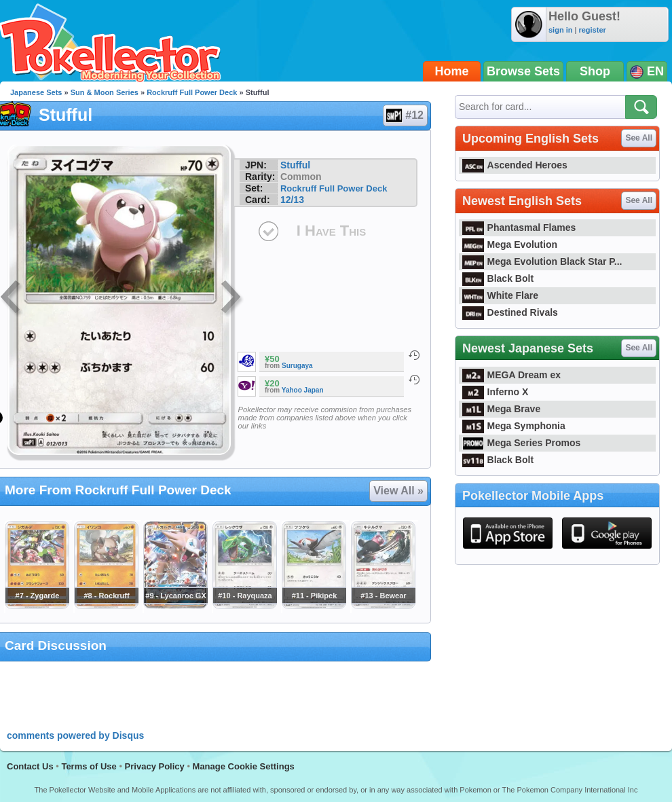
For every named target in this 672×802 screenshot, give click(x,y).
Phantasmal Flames (519, 227)
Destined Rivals (510, 312)
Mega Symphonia (514, 426)
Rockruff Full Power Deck (192, 92)
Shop (595, 71)
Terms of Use (89, 766)
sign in (560, 30)
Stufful (295, 165)
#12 (405, 115)
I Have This (331, 231)
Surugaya (297, 366)
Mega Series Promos (521, 443)
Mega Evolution (510, 244)
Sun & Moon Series (105, 92)
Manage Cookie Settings (244, 766)
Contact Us (30, 766)
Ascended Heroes (515, 165)
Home (452, 71)
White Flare (500, 295)
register (592, 30)
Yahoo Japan (303, 390)
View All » (398, 491)
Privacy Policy (155, 766)
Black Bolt (498, 278)
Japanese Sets (36, 92)
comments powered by (75, 735)
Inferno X (495, 392)
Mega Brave (501, 409)
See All (639, 138)
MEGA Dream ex (511, 375)
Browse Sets (523, 71)
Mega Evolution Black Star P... (542, 261)
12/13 (292, 200)
